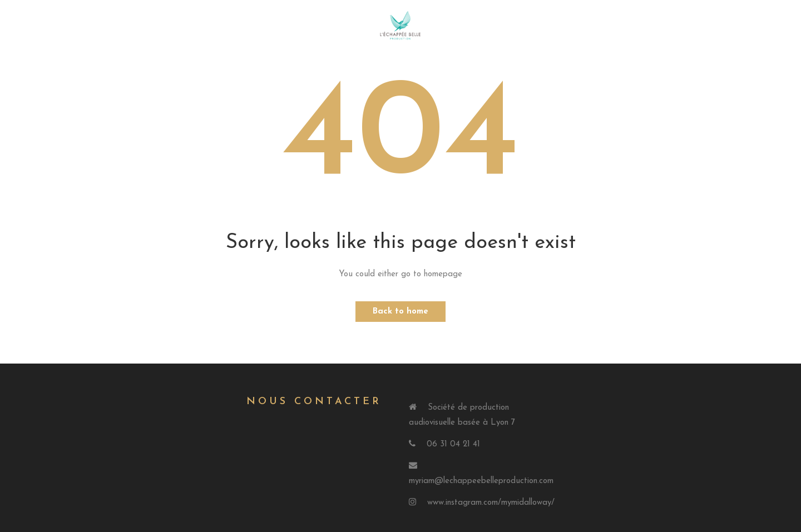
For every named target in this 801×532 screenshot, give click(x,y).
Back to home (400, 312)
